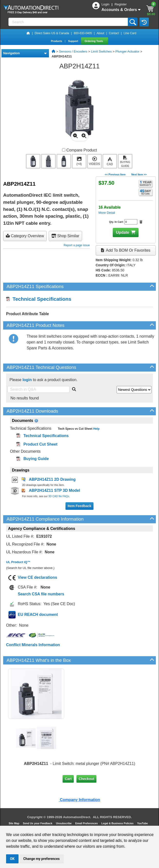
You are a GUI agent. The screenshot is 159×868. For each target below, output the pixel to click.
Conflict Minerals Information (33, 645)
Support (74, 41)
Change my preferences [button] (42, 859)
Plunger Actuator (127, 51)
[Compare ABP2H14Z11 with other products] (64, 150)
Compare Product (79, 150)
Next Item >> (139, 174)
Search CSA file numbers (41, 594)
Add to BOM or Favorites (126, 250)
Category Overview (25, 236)
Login (106, 4)
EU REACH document (38, 615)
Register (121, 4)
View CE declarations (37, 577)
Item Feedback (79, 506)
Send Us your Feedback (38, 823)
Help (96, 429)
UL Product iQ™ (18, 562)
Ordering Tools (94, 41)
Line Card (130, 33)
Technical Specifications (39, 299)
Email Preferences (87, 823)
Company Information (80, 800)
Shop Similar (65, 236)
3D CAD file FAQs (59, 496)
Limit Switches (101, 51)
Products (57, 41)
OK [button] (12, 859)
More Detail (107, 213)
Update (122, 232)
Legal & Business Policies (118, 823)
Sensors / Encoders (73, 51)
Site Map (14, 823)
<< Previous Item (115, 174)
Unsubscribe (64, 823)
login (27, 380)
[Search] (69, 22)
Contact (114, 33)
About (100, 33)
